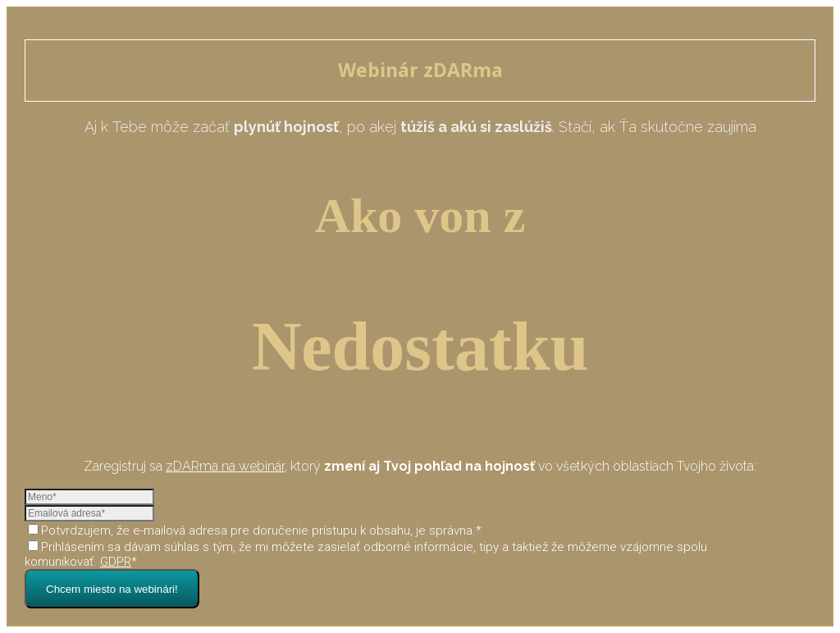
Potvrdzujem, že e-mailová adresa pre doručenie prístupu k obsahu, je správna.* (255, 531)
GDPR (116, 562)
